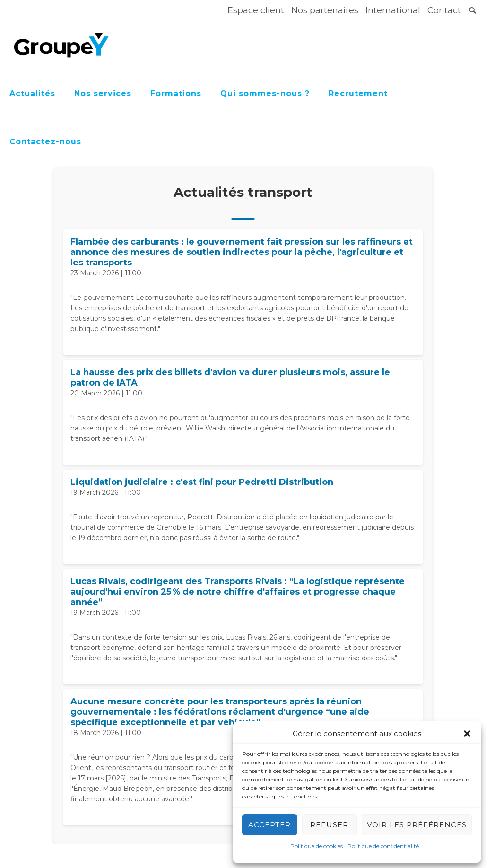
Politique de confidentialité (383, 846)
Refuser (329, 825)
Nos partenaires (325, 10)
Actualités (32, 93)
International (393, 10)
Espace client (256, 10)
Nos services (103, 93)
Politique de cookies (317, 846)
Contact (444, 10)
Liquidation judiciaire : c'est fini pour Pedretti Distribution (202, 482)
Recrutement (358, 93)
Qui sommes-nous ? (265, 93)
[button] (467, 734)
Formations (176, 93)
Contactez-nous (45, 142)
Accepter (269, 825)
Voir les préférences (417, 825)
